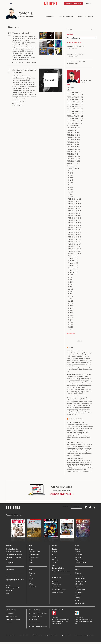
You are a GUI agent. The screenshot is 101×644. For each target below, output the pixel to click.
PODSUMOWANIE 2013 (75, 97)
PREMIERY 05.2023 (75, 221)
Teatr (54, 563)
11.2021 (70, 299)
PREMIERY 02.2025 (74, 135)
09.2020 (71, 323)
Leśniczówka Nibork (37, 635)
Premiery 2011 (73, 259)
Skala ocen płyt (72, 166)
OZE (30, 581)
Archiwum (79, 592)
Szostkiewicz (80, 555)
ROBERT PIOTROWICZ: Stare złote (76, 396)
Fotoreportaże (80, 590)
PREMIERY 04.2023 (75, 216)
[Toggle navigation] (11, 4)
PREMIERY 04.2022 (75, 213)
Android (57, 617)
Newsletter (65, 507)
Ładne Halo (56, 635)
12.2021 (70, 301)
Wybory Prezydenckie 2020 (15, 580)
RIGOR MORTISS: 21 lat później (75, 443)
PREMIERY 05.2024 (74, 147)
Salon (8, 560)
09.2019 (70, 190)
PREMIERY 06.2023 (75, 225)
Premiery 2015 (73, 268)
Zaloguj (89, 3)
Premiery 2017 (73, 273)
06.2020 (71, 315)
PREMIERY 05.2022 (75, 218)
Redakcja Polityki (11, 610)
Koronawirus (10, 570)
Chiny (31, 563)
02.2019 (70, 173)
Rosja (31, 560)
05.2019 (70, 180)
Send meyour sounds (80, 341)
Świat (31, 546)
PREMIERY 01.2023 (74, 202)
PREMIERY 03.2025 (74, 140)
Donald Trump (34, 555)
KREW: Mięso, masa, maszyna (75, 459)
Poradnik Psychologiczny (14, 555)
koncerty (80, 17)
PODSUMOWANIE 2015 (75, 102)
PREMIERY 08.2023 (75, 235)
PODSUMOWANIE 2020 (75, 114)
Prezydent (9, 591)
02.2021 (70, 278)
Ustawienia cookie (34, 623)
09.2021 (70, 294)
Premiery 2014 (73, 266)
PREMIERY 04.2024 (74, 142)
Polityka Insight (24, 635)
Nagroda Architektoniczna (61, 571)
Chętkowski (79, 560)
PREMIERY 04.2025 (74, 145)
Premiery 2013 (73, 263)
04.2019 (71, 178)
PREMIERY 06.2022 (75, 223)
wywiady (90, 17)
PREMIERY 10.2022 (74, 242)
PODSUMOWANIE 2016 (75, 104)
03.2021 (70, 280)
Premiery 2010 (73, 256)
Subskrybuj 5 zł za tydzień (61, 494)
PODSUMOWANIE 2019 (75, 112)
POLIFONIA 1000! (73, 126)
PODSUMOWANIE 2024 (75, 123)
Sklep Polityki (80, 603)
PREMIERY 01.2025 (73, 131)
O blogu (70, 90)
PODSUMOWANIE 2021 (75, 116)
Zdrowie (55, 581)
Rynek (31, 570)
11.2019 (70, 194)
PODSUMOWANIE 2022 (75, 119)
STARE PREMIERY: (73, 168)
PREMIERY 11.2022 (74, 247)
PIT (30, 576)
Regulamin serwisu (35, 610)
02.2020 (71, 306)
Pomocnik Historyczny (13, 552)
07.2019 (70, 185)
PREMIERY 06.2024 (74, 149)
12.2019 (70, 197)
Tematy (78, 598)
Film (54, 555)
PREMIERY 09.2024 (74, 157)
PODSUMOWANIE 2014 (75, 100)
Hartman (78, 552)
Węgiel (31, 579)
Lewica (8, 585)
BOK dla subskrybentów (13, 620)
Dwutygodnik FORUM (11, 635)
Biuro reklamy (10, 613)
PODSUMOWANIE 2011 (75, 93)
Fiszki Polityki (79, 617)
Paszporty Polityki (58, 568)
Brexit (31, 549)
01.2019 (70, 171)
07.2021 (70, 289)
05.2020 (71, 313)
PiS (7, 583)
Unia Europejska (34, 552)
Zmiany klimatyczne (59, 590)
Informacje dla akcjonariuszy (38, 627)
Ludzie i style (80, 576)
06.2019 (70, 183)
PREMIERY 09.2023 (75, 240)
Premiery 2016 (73, 270)
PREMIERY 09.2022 (75, 237)
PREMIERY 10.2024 (74, 159)
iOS (53, 617)
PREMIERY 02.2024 (74, 133)
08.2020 (71, 320)
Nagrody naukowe (58, 592)
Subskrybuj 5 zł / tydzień (73, 3)
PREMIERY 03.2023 (75, 211)
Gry (53, 566)
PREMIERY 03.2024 (74, 138)
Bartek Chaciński (32, 63)
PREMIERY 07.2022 (74, 228)
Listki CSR (32, 587)
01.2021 (70, 275)
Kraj (7, 576)
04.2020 (71, 311)
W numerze (9, 546)
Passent (78, 549)
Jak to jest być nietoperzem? (76, 48)
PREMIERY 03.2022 (75, 209)
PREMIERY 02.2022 (75, 204)
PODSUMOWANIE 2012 (75, 95)
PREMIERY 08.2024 (74, 154)
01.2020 (71, 304)
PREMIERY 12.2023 (74, 254)
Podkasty (78, 587)
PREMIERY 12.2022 (74, 251)
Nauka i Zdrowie (57, 578)
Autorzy (78, 595)
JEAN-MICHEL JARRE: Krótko (75, 351)
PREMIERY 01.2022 (74, 199)
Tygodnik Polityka (12, 549)
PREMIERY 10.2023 (74, 244)
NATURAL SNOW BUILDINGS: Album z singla (79, 375)
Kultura (55, 546)
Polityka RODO (33, 620)
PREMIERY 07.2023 (74, 230)
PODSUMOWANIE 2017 (75, 107)
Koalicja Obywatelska (13, 588)
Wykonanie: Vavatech (66, 635)
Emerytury (33, 573)
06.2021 (70, 287)
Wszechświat (57, 584)
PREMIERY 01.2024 (74, 128)
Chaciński (79, 557)
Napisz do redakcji (11, 617)
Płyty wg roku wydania (66, 17)
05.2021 (70, 285)
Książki (55, 549)
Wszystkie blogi (81, 563)
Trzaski (71, 348)
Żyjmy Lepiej (10, 563)
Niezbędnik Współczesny (14, 557)
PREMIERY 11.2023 (74, 249)
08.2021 (70, 292)
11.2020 (70, 327)
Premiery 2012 (73, 261)
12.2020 (70, 330)
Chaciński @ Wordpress (75, 419)
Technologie (56, 587)
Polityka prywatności (36, 617)
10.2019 (70, 192)
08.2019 (70, 187)
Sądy (7, 593)
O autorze (70, 88)
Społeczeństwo (80, 579)
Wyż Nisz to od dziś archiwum (76, 423)
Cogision (51, 635)
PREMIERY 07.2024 (74, 152)
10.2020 (71, 325)
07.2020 (71, 318)
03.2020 (71, 308)
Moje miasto (79, 584)
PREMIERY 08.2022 (75, 232)
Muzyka (55, 552)
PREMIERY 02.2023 (75, 206)
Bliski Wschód (34, 557)
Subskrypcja (76, 507)
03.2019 (70, 176)
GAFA (31, 584)
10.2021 (70, 296)
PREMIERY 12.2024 (73, 164)
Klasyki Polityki (81, 581)
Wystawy (55, 560)
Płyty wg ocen (50, 17)
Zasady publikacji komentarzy (38, 613)
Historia (78, 573)
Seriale (55, 557)
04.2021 (71, 282)
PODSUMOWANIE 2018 (75, 109)
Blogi (77, 546)
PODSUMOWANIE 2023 (75, 121)
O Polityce (9, 623)
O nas (77, 601)
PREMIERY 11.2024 (73, 161)
